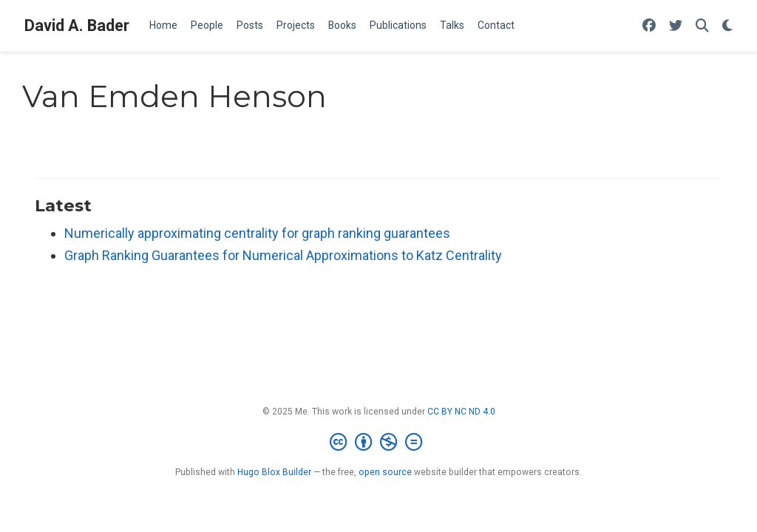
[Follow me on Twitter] (676, 26)
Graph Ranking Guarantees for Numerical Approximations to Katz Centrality (283, 255)
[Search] (702, 26)
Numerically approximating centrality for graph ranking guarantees (257, 233)
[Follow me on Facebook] (649, 26)
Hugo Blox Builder (274, 472)
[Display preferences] (727, 26)
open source (385, 472)
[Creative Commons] (379, 443)
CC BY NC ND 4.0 (461, 412)
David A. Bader (77, 25)
